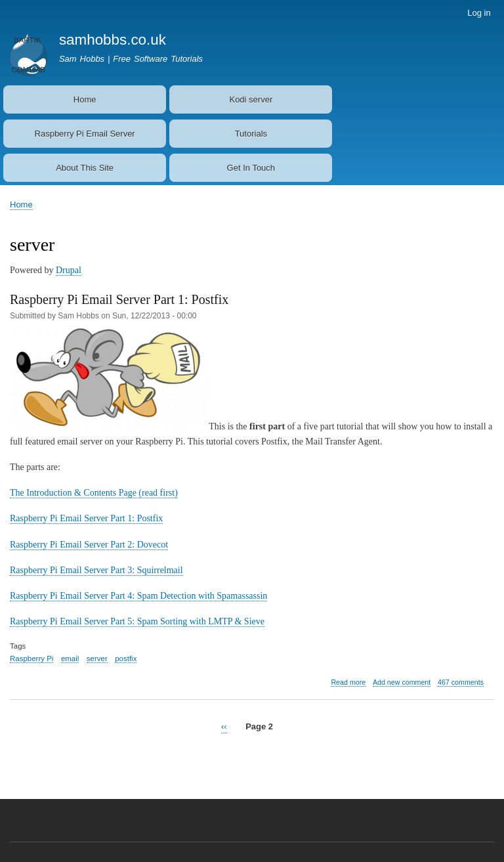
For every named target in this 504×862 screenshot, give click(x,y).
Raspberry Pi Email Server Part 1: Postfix (86, 518)
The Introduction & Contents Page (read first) (94, 493)
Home (85, 99)
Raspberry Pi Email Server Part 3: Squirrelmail (96, 570)
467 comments (461, 682)
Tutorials (251, 134)
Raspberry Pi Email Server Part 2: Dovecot (89, 545)
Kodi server (251, 99)
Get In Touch (251, 168)
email (70, 658)
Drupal (69, 270)
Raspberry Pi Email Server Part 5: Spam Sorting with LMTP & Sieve (137, 621)
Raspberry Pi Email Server (85, 134)
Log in (479, 13)
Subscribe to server (15, 756)
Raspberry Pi (31, 658)
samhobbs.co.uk (113, 40)
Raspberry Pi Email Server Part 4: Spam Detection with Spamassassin (138, 596)
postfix (126, 658)
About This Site (85, 168)
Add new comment (402, 682)
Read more (348, 682)
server (97, 658)
